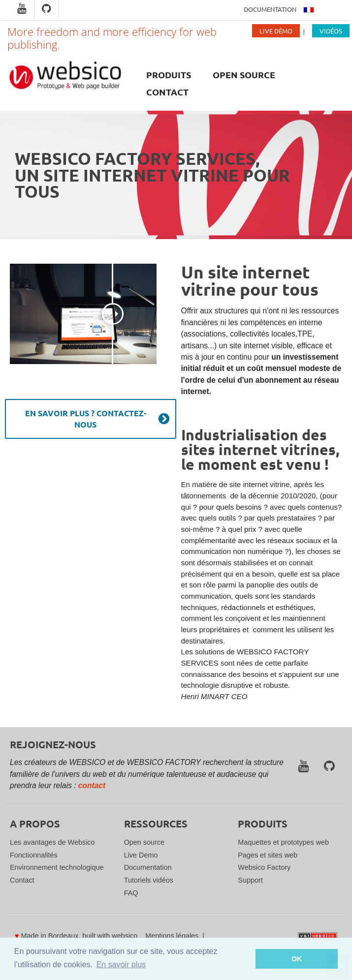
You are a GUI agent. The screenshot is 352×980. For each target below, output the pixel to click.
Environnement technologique (57, 867)
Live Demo (141, 855)
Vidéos (331, 31)
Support (250, 880)
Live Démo (276, 31)
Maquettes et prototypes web (283, 842)
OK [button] (297, 959)
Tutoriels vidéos (149, 880)
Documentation (270, 9)
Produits (169, 75)
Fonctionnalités (34, 855)
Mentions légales (172, 936)
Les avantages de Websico (52, 842)
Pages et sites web (268, 855)
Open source (244, 75)
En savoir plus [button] (121, 965)
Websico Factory (264, 867)
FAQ (131, 893)
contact (92, 785)
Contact (167, 92)
